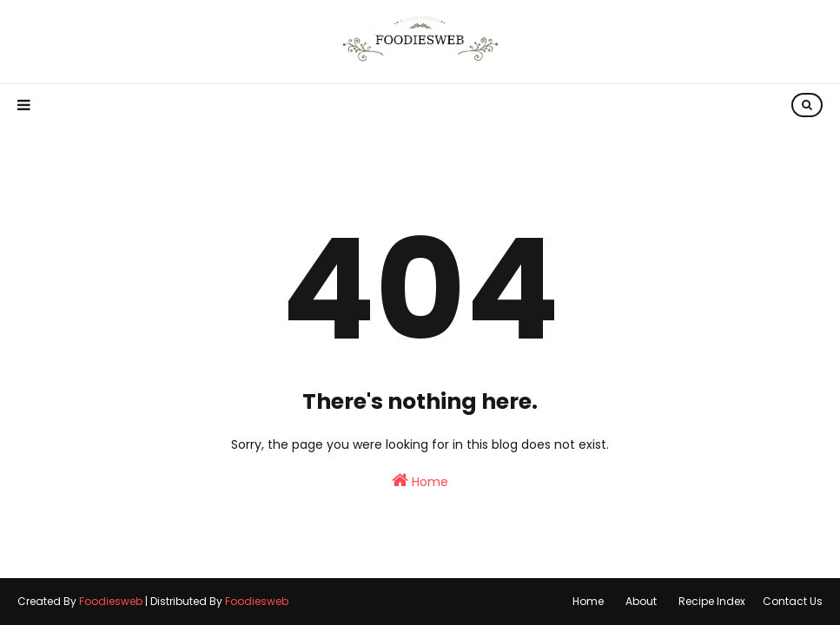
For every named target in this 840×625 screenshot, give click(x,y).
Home (420, 481)
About (641, 601)
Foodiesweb (111, 601)
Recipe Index (712, 601)
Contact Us (793, 601)
